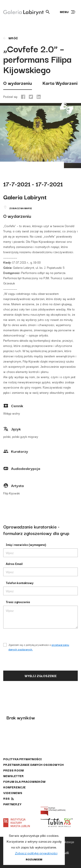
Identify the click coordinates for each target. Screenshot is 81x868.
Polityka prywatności (22, 759)
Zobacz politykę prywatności (36, 853)
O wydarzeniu (18, 83)
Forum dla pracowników (24, 781)
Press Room (13, 770)
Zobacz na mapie (21, 208)
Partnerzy (12, 804)
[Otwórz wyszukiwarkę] (48, 12)
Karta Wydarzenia (61, 83)
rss (6, 798)
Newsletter (13, 776)
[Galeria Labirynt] (20, 12)
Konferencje (14, 787)
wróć (10, 38)
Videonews (13, 793)
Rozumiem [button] (34, 859)
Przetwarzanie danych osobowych (33, 765)
